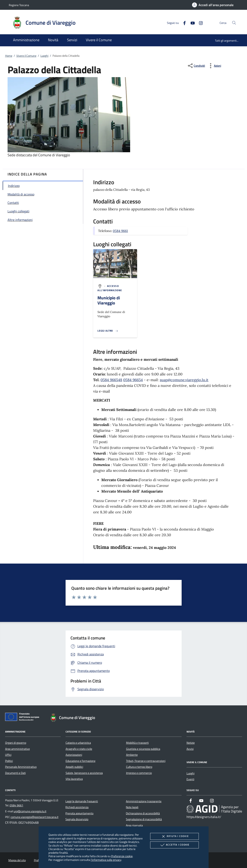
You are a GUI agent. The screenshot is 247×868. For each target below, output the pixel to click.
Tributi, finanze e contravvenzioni (146, 761)
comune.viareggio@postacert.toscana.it (35, 817)
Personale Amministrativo (21, 767)
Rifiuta (174, 836)
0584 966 (131, 380)
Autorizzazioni (74, 755)
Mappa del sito (17, 860)
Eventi (190, 779)
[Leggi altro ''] (108, 331)
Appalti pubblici (74, 767)
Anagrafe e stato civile (79, 749)
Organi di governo (16, 743)
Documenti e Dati (15, 773)
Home (9, 56)
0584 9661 (120, 231)
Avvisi (190, 749)
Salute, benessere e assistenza (84, 773)
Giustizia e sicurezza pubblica (143, 749)
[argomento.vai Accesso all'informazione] (110, 288)
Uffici (8, 755)
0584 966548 (111, 380)
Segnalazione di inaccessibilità (144, 819)
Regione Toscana (19, 5)
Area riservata (134, 825)
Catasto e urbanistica (78, 743)
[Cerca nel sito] (234, 23)
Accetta (174, 845)
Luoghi (44, 56)
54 (141, 380)
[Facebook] (183, 23)
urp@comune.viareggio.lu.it (30, 811)
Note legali (132, 807)
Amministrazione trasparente (144, 801)
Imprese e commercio (139, 773)
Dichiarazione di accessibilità (143, 813)
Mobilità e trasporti (137, 743)
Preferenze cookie (122, 856)
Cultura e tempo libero (139, 767)
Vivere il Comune (26, 56)
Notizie (191, 743)
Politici (9, 761)
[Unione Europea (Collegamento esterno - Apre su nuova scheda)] (23, 718)
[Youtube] (191, 23)
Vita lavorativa (74, 779)
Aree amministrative (17, 749)
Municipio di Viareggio (109, 300)
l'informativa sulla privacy (106, 860)
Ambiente (132, 755)
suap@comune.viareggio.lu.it (184, 380)
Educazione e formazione (80, 761)
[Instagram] (199, 23)
